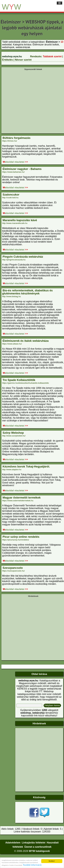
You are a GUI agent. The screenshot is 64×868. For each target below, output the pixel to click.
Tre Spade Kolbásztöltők (19, 380)
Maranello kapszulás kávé (20, 220)
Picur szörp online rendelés (21, 537)
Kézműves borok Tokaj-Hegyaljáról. (26, 466)
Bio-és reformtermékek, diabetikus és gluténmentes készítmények (27, 292)
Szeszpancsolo (13, 568)
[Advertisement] (31, 102)
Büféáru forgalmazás (17, 138)
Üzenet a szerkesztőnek (38, 847)
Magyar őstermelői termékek (22, 498)
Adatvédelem (13, 843)
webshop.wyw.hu (12, 56)
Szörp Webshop (13, 433)
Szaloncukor (11, 195)
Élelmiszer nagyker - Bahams (22, 169)
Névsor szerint (23, 60)
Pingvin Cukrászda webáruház (23, 257)
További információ (32, 865)
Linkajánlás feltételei (34, 843)
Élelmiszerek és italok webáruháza (26, 341)
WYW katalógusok (39, 851)
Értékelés (7, 60)
